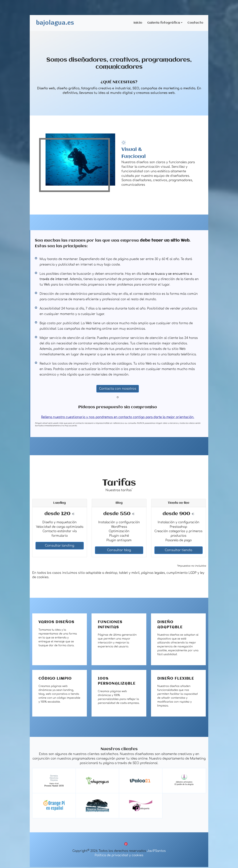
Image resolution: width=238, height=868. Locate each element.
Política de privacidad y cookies (119, 856)
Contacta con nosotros (118, 390)
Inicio (138, 23)
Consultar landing (60, 547)
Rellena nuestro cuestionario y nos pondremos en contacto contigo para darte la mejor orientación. (118, 418)
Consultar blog (119, 551)
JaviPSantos (156, 852)
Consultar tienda (178, 551)
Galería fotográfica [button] (164, 23)
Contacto (195, 23)
